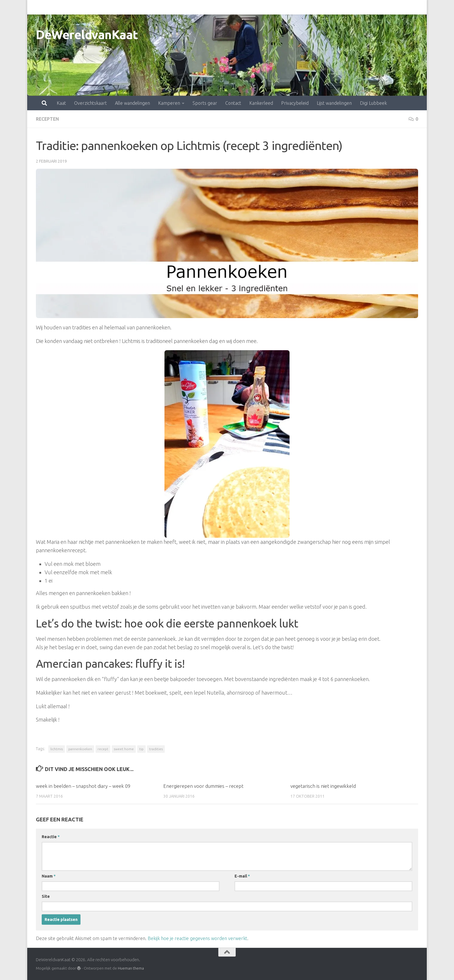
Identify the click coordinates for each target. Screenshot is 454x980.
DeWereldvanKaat (87, 35)
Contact (208, 7)
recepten (48, 119)
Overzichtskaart (65, 7)
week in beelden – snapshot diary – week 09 (83, 786)
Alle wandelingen (107, 7)
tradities (156, 749)
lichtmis (57, 749)
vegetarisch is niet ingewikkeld (323, 786)
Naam (49, 876)
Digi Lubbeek (348, 7)
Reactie (51, 836)
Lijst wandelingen (309, 7)
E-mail (242, 876)
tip (141, 749)
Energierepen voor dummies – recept (204, 786)
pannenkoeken (80, 749)
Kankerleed (236, 7)
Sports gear (179, 7)
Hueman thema (131, 968)
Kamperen (144, 7)
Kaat (36, 7)
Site (46, 896)
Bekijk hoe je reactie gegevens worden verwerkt (197, 938)
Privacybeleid (269, 7)
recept (103, 749)
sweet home (124, 749)
